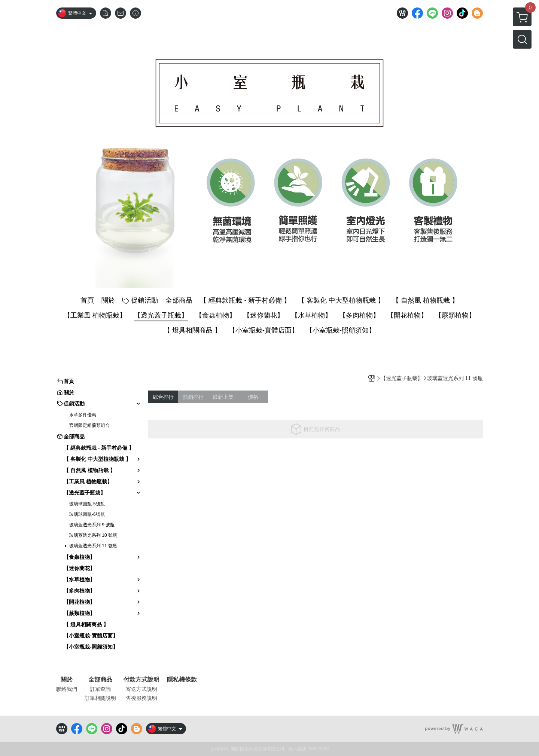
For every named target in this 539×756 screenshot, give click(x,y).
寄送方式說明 (141, 689)
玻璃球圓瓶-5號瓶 (87, 504)
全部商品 (100, 680)
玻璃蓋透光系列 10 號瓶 (93, 535)
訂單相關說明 (100, 698)
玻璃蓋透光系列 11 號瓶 (93, 546)
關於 (67, 680)
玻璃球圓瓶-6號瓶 (87, 514)
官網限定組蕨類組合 (89, 425)
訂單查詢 (100, 689)
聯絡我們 (67, 689)
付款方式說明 (141, 680)
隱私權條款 (182, 680)
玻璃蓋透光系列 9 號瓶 (92, 525)
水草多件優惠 (83, 415)
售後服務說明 (141, 698)
